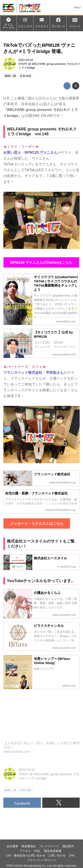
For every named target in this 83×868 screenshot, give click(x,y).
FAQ (37, 851)
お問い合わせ (57, 855)
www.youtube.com (17, 752)
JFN (72, 855)
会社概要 (12, 846)
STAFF (23, 64)
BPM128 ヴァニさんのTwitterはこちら (41, 262)
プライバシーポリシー (42, 860)
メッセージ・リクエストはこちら (37, 523)
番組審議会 (29, 846)
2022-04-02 (26, 60)
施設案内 (68, 846)
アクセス (25, 851)
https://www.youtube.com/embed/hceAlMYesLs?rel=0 (41, 718)
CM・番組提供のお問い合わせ (26, 855)
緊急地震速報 (53, 851)
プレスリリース (49, 846)
